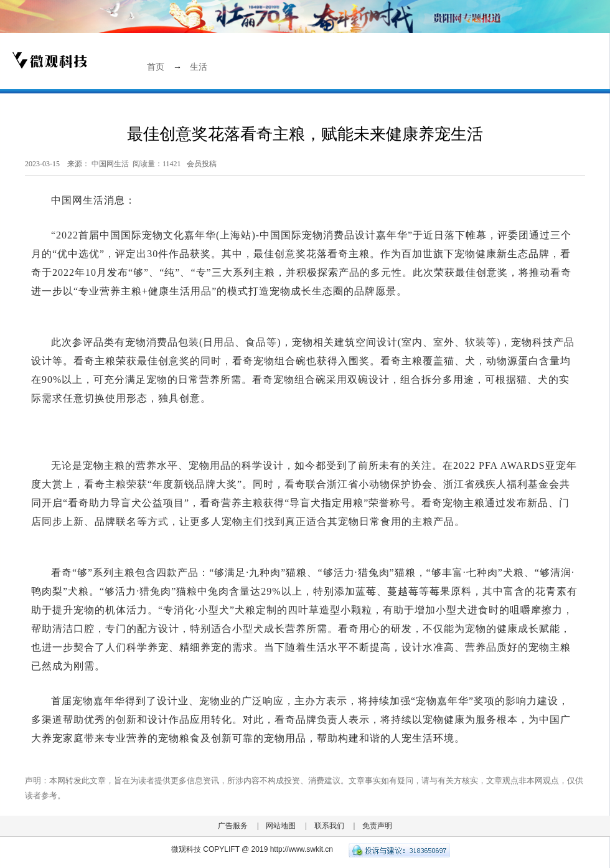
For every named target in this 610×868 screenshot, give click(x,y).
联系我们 (329, 826)
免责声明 (377, 826)
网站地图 (281, 826)
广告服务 (233, 826)
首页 (156, 67)
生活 (199, 67)
